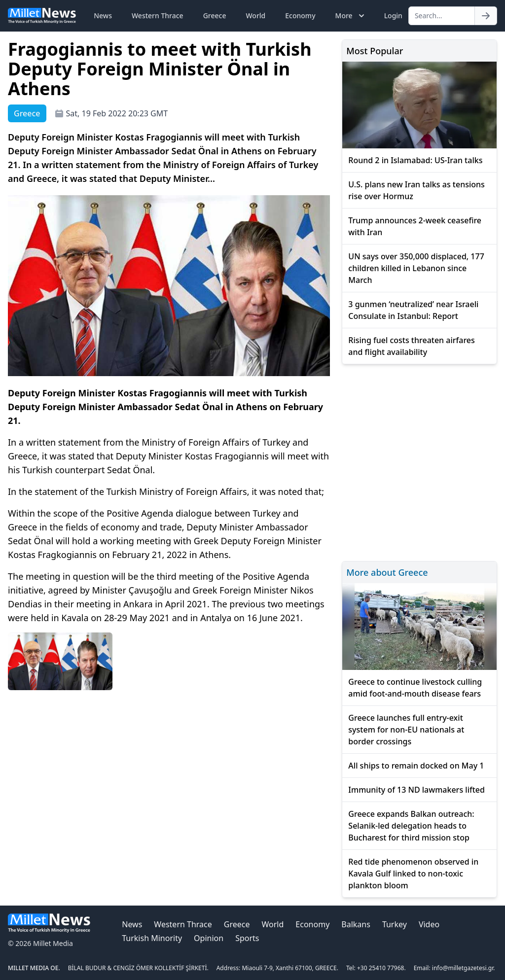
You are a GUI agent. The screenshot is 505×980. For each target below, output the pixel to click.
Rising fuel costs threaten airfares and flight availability (411, 346)
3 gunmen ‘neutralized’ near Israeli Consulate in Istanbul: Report (413, 310)
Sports (247, 938)
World (255, 16)
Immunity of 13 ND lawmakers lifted (416, 790)
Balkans (356, 924)
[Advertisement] (419, 461)
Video (429, 924)
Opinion (209, 938)
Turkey (395, 924)
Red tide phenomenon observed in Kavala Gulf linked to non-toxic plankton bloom (413, 874)
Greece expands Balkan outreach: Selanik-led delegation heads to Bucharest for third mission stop (411, 826)
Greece (215, 16)
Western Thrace (158, 16)
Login (393, 16)
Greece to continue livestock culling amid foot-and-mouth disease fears (415, 688)
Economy (300, 16)
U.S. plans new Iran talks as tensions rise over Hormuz (416, 190)
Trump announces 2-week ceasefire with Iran (415, 226)
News (103, 16)
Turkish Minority (152, 938)
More (351, 16)
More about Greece (387, 572)
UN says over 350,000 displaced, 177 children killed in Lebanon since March (416, 268)
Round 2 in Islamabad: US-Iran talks (415, 160)
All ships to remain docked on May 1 (416, 766)
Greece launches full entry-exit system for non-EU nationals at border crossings (406, 730)
